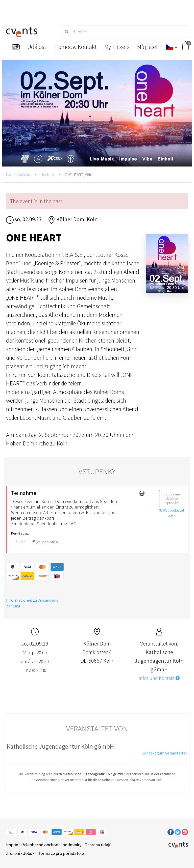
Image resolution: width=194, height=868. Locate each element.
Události (47, 175)
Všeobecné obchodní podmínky (52, 845)
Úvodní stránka (18, 175)
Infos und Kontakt (159, 678)
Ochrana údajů (98, 845)
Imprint (13, 845)
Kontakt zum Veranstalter (164, 753)
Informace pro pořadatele (59, 853)
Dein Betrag (20, 533)
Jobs (28, 853)
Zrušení (13, 853)
